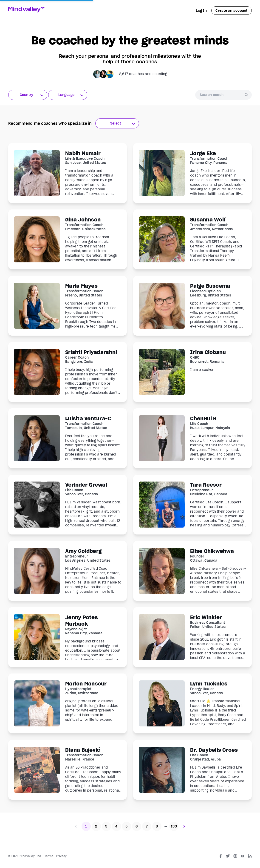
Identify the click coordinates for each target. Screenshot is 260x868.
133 (174, 826)
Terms (49, 856)
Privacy (61, 856)
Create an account (231, 11)
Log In (201, 11)
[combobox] (28, 95)
